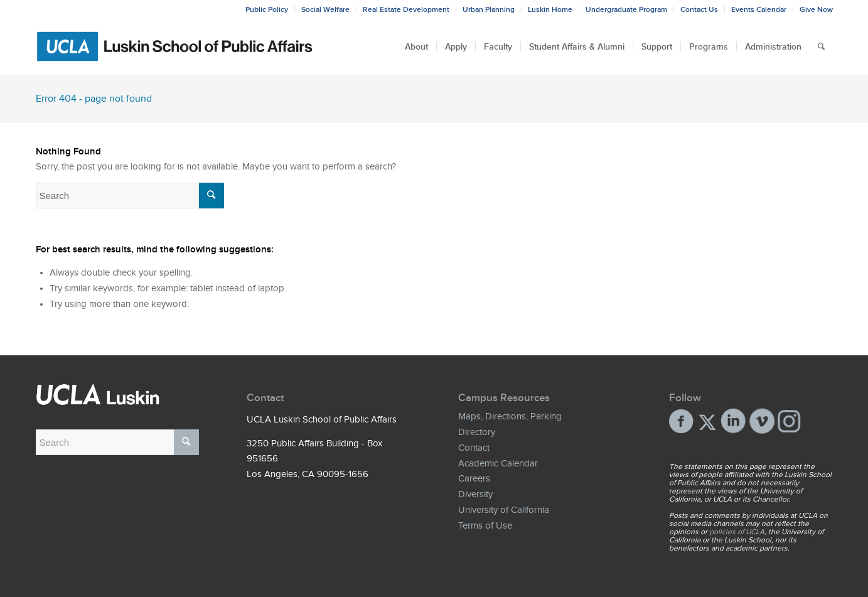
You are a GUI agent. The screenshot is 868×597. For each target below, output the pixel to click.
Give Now (816, 9)
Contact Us (699, 9)
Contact (474, 448)
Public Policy (267, 9)
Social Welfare (325, 9)
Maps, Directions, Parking (510, 416)
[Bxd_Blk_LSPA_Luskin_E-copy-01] (175, 46)
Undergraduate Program (626, 9)
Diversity (475, 494)
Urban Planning (489, 9)
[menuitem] (416, 46)
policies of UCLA (737, 532)
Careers (474, 478)
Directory (477, 432)
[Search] (821, 46)
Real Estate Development (406, 9)
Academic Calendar (498, 463)
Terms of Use (485, 525)
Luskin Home (550, 9)
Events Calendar (759, 9)
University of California (504, 510)
